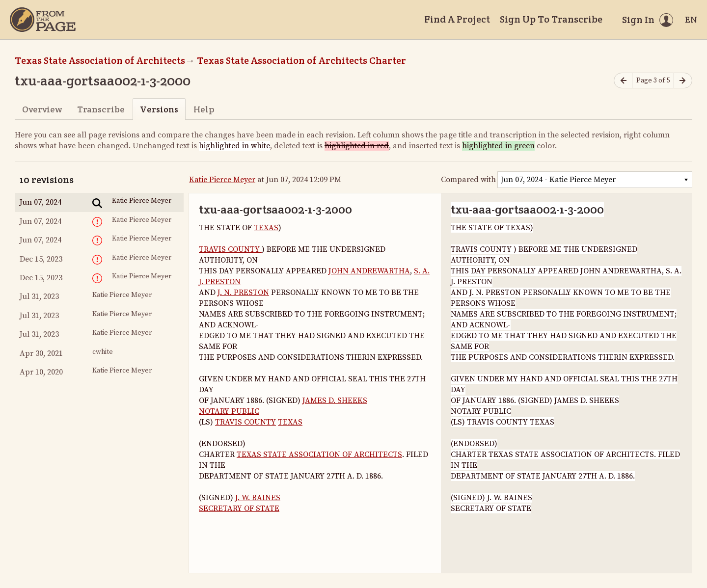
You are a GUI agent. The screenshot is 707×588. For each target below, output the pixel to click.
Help (204, 109)
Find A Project (457, 19)
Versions (159, 109)
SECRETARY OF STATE (239, 508)
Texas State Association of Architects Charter (301, 60)
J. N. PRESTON (243, 293)
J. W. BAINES (258, 498)
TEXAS (266, 228)
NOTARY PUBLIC (229, 411)
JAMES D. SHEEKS (335, 401)
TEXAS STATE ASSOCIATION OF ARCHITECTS (319, 454)
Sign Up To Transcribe (551, 19)
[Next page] (683, 81)
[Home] (43, 20)
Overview (42, 109)
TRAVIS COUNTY (230, 249)
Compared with (468, 180)
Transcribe (101, 109)
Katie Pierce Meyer (222, 180)
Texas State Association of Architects (100, 60)
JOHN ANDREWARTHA (369, 271)
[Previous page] (623, 81)
